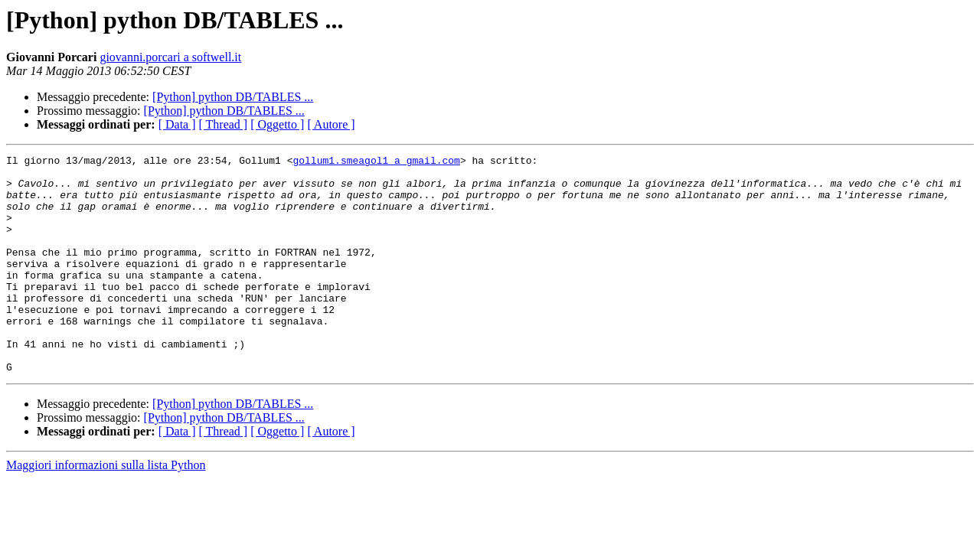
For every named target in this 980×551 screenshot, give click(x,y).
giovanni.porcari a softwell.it (170, 57)
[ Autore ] (331, 124)
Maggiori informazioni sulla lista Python (106, 509)
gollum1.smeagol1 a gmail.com (376, 162)
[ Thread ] (224, 124)
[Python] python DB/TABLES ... (233, 97)
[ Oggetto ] (277, 124)
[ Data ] (177, 124)
